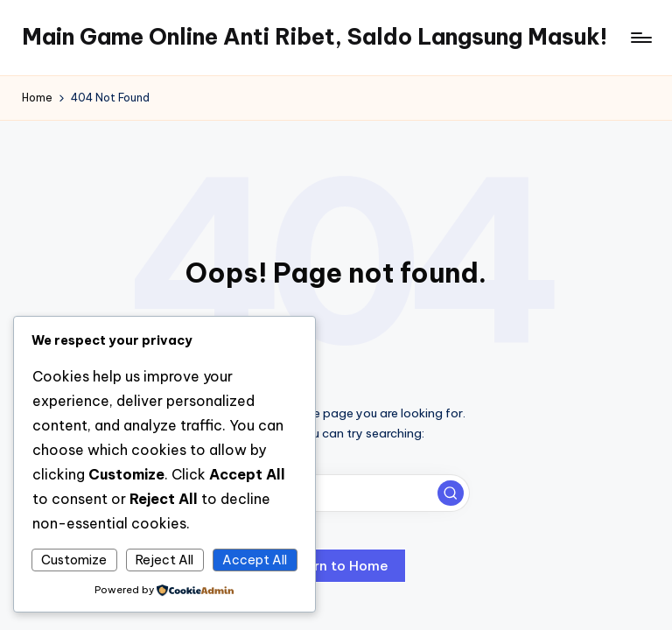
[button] (451, 493)
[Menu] (640, 38)
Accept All (255, 560)
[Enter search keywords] (336, 493)
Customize (74, 560)
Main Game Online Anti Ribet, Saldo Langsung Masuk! (315, 37)
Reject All (164, 560)
